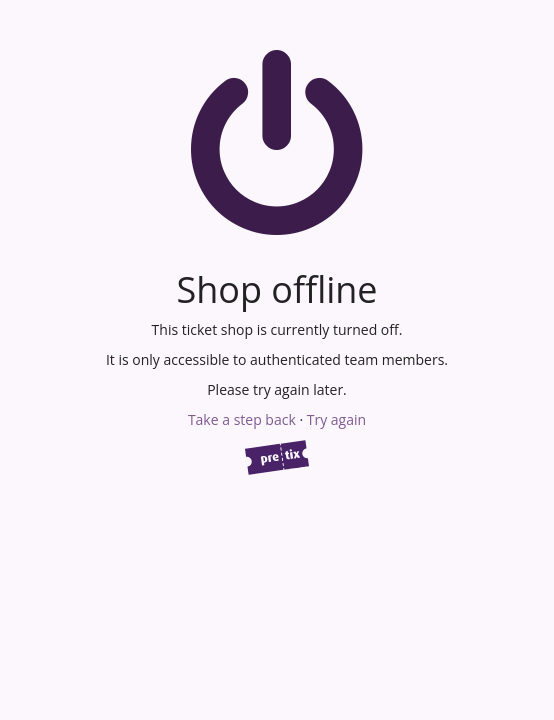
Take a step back (242, 419)
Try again (336, 419)
